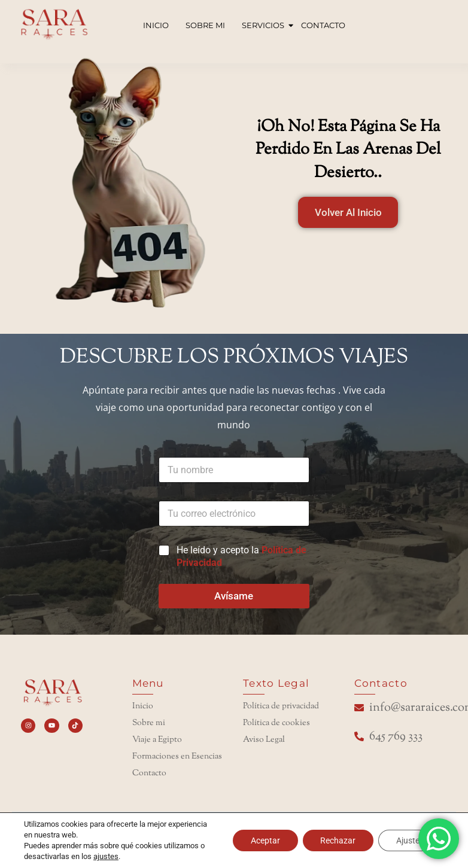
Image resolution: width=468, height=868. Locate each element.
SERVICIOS (264, 25)
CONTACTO (323, 25)
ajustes (106, 856)
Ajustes (410, 840)
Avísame (234, 596)
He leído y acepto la (241, 556)
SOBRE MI (205, 25)
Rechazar (338, 840)
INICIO (156, 25)
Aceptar (265, 840)
